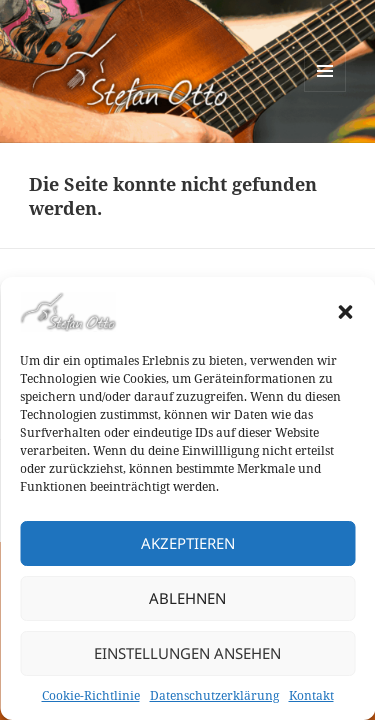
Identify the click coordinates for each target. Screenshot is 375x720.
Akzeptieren (188, 543)
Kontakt (311, 695)
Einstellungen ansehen (187, 653)
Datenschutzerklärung (214, 695)
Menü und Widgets (325, 91)
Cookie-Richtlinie (91, 695)
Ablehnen (187, 598)
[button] (345, 312)
